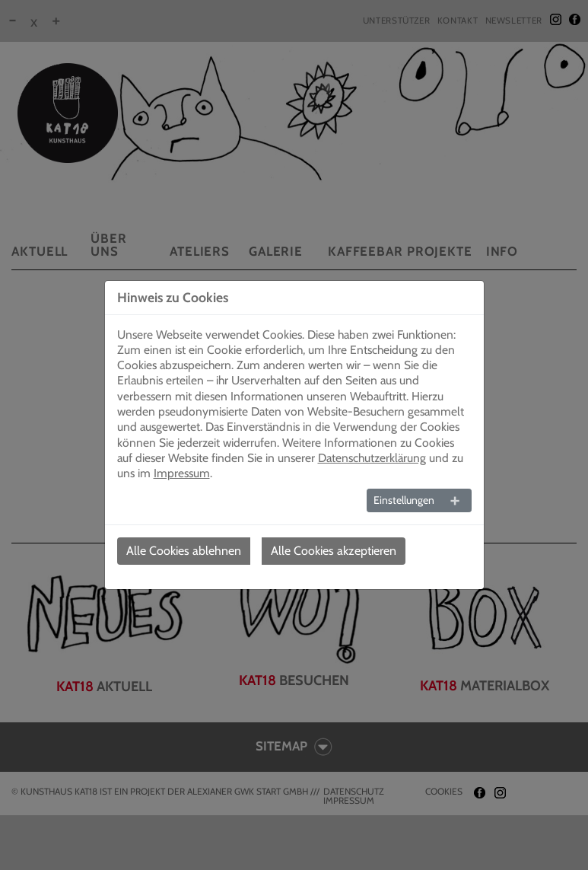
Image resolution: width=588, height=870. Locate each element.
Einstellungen (404, 500)
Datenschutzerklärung (372, 458)
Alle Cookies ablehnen (184, 551)
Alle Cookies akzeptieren (334, 551)
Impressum (182, 473)
